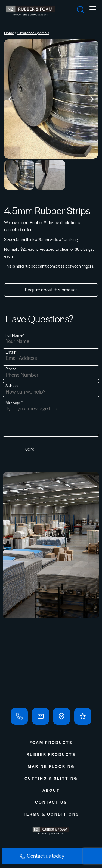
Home (9, 33)
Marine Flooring (51, 766)
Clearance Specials (33, 33)
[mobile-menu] (93, 10)
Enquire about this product (51, 290)
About (51, 790)
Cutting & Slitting (51, 778)
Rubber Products (51, 754)
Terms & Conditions (51, 814)
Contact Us (51, 802)
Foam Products (51, 742)
